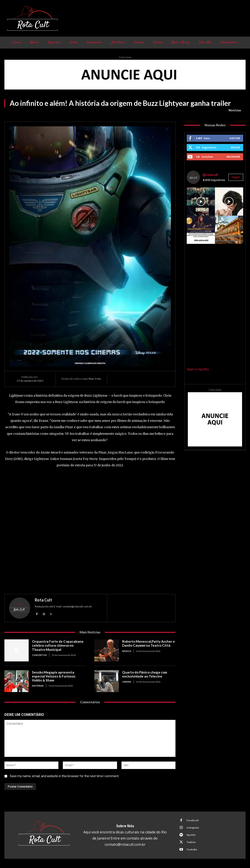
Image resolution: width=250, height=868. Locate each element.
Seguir (235, 147)
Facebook (193, 820)
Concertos (39, 655)
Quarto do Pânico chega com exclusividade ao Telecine (144, 674)
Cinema (127, 682)
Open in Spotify (198, 369)
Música (127, 651)
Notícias (235, 110)
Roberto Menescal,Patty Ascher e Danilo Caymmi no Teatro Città (148, 643)
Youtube (192, 849)
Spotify (191, 835)
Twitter (191, 842)
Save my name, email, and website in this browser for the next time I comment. (64, 776)
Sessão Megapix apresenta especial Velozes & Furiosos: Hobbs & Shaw (54, 676)
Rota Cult (43, 600)
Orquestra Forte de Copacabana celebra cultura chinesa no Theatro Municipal (57, 645)
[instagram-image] (201, 202)
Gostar (235, 138)
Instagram (193, 828)
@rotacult (210, 175)
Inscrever (233, 157)
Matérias (38, 686)
